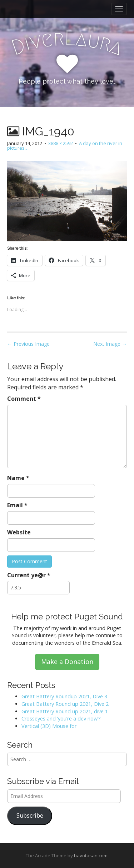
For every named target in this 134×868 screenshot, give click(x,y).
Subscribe (30, 815)
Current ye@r (29, 575)
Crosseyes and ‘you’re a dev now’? (61, 719)
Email (17, 505)
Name (18, 478)
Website (19, 532)
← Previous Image (28, 344)
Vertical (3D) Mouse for (49, 726)
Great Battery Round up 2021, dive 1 (65, 711)
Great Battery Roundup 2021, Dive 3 (64, 696)
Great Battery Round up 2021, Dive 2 (65, 704)
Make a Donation (67, 662)
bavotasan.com (91, 855)
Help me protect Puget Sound (67, 617)
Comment (24, 399)
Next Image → (110, 344)
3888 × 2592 (61, 143)
